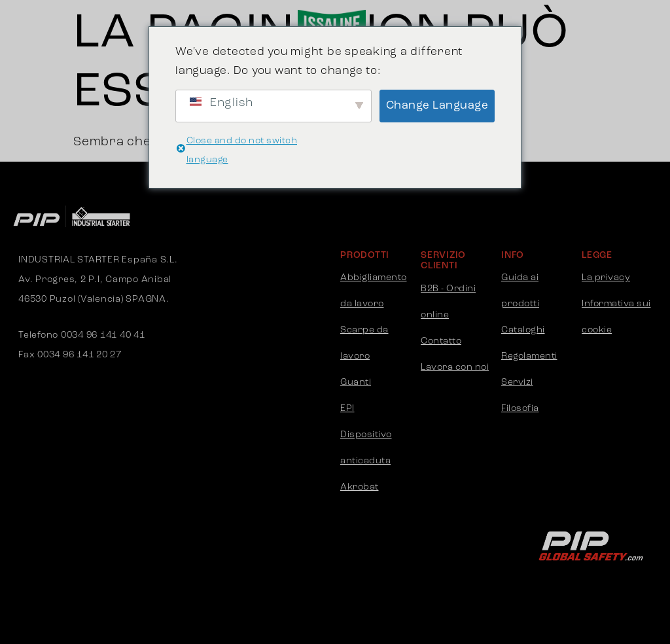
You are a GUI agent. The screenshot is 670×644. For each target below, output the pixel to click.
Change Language (437, 106)
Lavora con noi (455, 367)
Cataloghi (523, 330)
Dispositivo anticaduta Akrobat (366, 461)
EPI (347, 409)
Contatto (441, 341)
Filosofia (520, 409)
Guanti (356, 383)
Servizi (517, 383)
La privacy (606, 278)
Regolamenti (529, 356)
